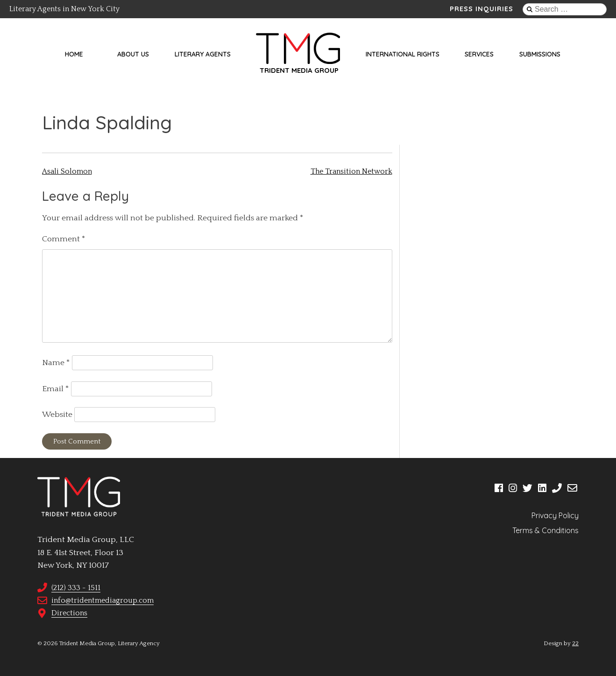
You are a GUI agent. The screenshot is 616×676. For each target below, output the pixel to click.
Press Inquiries (481, 9)
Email (56, 389)
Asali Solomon (67, 171)
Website (57, 415)
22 (575, 643)
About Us (133, 54)
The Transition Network (351, 171)
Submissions (540, 54)
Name (56, 363)
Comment (64, 239)
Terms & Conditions (545, 530)
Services (479, 54)
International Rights (403, 54)
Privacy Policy (555, 515)
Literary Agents (203, 54)
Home (74, 54)
